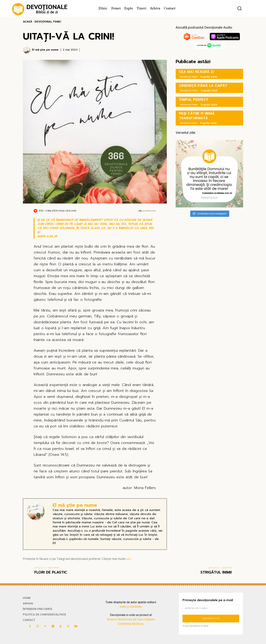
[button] (239, 8)
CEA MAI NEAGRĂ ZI (197, 72)
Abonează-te (211, 618)
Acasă (28, 22)
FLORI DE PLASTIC (51, 572)
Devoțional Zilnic (189, 123)
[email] (211, 608)
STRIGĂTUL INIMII (216, 572)
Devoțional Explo (189, 77)
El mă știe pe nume (45, 50)
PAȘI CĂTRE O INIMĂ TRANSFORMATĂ (197, 116)
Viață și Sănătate (131, 607)
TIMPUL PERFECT (194, 100)
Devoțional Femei (48, 22)
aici (129, 559)
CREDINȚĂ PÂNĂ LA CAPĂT (203, 86)
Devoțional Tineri (189, 91)
